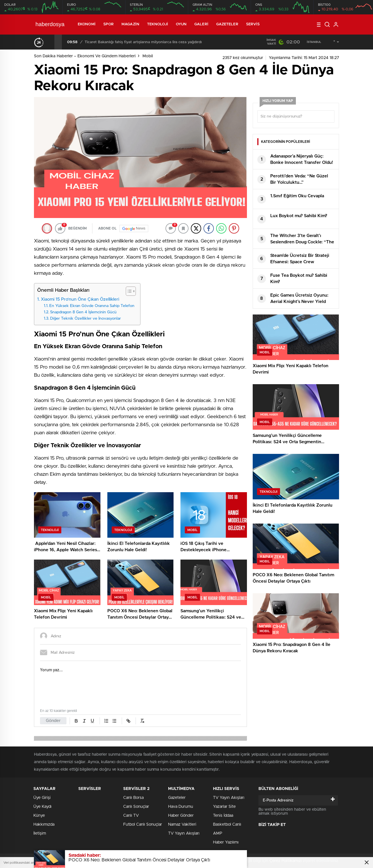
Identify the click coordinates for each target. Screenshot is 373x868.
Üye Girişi (42, 798)
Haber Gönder (181, 816)
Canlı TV (131, 816)
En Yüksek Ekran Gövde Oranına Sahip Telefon (92, 306)
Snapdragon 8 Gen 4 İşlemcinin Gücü (83, 312)
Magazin (130, 24)
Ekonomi (87, 24)
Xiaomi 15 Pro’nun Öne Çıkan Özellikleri (80, 299)
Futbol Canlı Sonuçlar (143, 825)
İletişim (40, 833)
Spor (109, 24)
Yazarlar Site (224, 807)
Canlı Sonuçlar (136, 807)
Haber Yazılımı (226, 842)
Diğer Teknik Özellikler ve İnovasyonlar (85, 319)
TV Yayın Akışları (184, 833)
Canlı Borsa (133, 798)
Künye (39, 816)
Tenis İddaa (223, 816)
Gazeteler (227, 24)
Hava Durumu (181, 807)
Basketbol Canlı (227, 825)
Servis (253, 24)
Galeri (201, 24)
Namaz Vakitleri (182, 825)
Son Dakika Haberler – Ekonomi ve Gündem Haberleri (85, 56)
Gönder (53, 721)
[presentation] (51, 42)
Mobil (148, 56)
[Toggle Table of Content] (128, 291)
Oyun (181, 24)
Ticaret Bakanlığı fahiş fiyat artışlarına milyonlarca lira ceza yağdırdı (143, 42)
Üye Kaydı (42, 807)
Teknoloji (158, 24)
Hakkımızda (44, 825)
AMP (218, 833)
